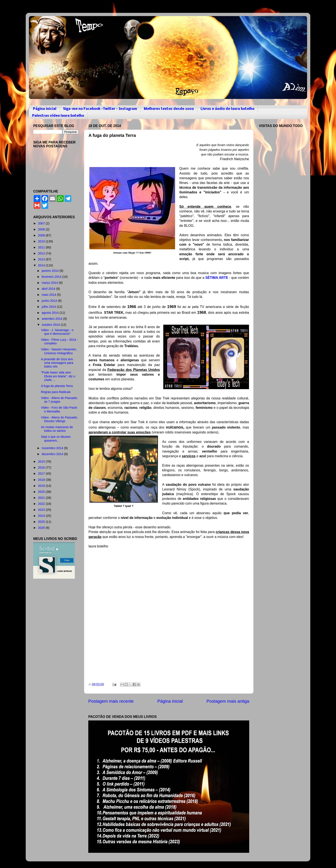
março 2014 (50, 283)
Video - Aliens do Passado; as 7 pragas (59, 400)
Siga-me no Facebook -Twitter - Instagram (100, 109)
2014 (42, 265)
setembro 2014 (52, 319)
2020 (42, 492)
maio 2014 (49, 295)
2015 (42, 462)
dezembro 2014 (53, 454)
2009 (42, 235)
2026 (42, 528)
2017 (42, 474)
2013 (42, 259)
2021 (42, 498)
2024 (42, 516)
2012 (42, 253)
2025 (42, 522)
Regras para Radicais (56, 392)
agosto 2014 (51, 313)
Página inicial (45, 109)
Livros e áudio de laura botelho (227, 109)
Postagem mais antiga (228, 701)
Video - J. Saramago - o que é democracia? (57, 332)
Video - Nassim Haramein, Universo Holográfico (59, 351)
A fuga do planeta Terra (57, 386)
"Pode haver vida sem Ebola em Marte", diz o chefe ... (58, 376)
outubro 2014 (51, 325)
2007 (42, 223)
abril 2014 (49, 289)
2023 (42, 510)
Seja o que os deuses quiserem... (56, 438)
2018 (42, 480)
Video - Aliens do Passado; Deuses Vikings (59, 419)
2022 (42, 504)
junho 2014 (50, 301)
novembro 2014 (53, 448)
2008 (42, 229)
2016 (42, 468)
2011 (42, 247)
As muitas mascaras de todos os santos (57, 429)
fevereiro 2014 (52, 277)
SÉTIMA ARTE (217, 278)
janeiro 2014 (51, 271)
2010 (42, 241)
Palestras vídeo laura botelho (58, 116)
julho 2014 (49, 307)
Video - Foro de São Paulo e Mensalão (59, 409)
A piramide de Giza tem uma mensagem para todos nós (57, 363)
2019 (42, 486)
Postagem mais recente (111, 701)
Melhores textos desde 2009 (169, 109)
